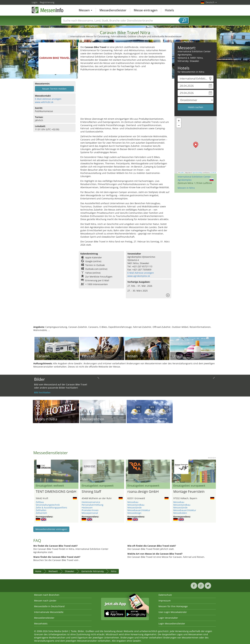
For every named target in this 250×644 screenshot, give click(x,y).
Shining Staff (91, 492)
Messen (85, 10)
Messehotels (41, 624)
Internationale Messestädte (49, 612)
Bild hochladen (42, 392)
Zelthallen (41, 510)
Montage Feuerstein (189, 492)
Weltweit (53, 571)
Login (35, 2)
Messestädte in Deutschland (49, 606)
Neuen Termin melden (54, 89)
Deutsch (211, 2)
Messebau (133, 502)
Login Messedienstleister (172, 624)
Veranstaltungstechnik (48, 505)
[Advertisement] (125, 95)
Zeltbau (40, 502)
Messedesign (134, 513)
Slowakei (70, 571)
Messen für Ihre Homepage (173, 606)
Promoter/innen (90, 510)
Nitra (114, 571)
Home (38, 571)
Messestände (134, 508)
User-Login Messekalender (173, 612)
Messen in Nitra (186, 188)
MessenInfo (48, 10)
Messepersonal (90, 513)
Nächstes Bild (77, 471)
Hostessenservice (91, 502)
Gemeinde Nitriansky (93, 571)
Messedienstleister (113, 10)
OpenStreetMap (197, 173)
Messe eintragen (146, 10)
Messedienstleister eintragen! (51, 529)
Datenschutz (165, 595)
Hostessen (87, 508)
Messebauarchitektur (139, 510)
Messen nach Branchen (47, 595)
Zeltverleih (41, 513)
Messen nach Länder (45, 601)
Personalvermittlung (92, 505)
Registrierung (47, 2)
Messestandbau (136, 505)
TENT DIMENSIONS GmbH (56, 492)
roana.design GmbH (143, 492)
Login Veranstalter (168, 618)
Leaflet (181, 173)
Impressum (165, 601)
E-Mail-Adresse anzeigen (48, 99)
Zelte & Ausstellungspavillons (51, 508)
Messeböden (180, 513)
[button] (196, 145)
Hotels (169, 10)
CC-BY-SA (213, 173)
